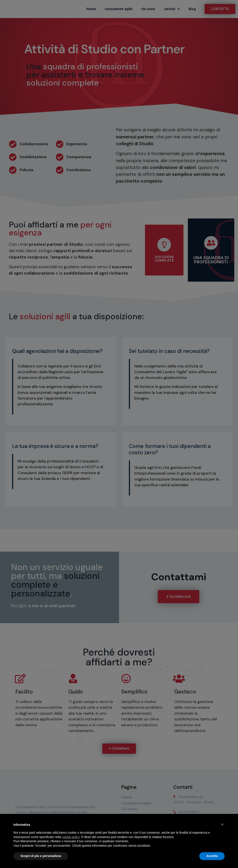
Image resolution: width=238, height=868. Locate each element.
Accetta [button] (212, 856)
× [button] (222, 824)
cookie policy (71, 837)
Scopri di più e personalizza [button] (41, 856)
